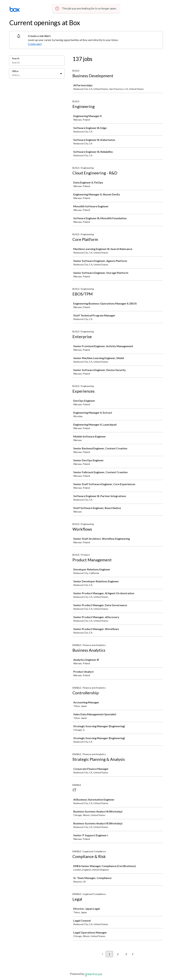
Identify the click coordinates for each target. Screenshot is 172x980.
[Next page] (133, 954)
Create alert (35, 44)
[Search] (37, 63)
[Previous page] (102, 954)
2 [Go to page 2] (118, 954)
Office (15, 71)
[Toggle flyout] (61, 74)
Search (16, 58)
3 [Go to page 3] (126, 954)
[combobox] (12, 75)
